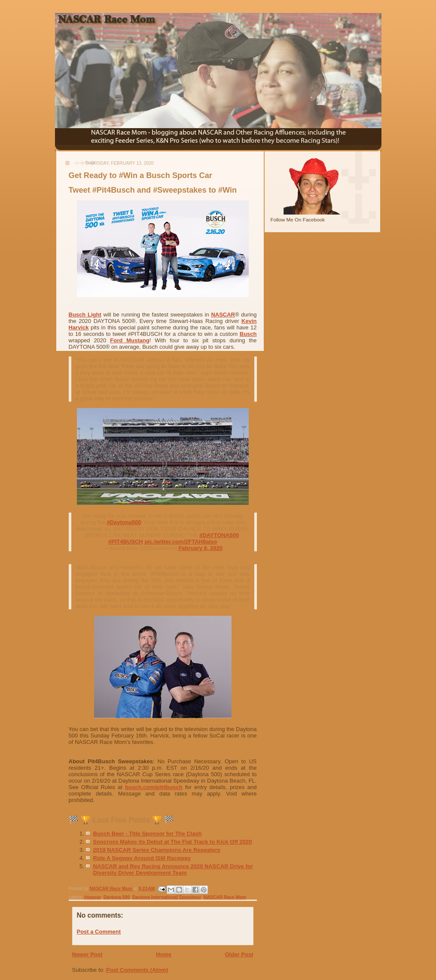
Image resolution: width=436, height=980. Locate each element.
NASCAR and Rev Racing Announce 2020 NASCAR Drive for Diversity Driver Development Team (173, 869)
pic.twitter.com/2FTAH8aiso (181, 542)
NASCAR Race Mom (225, 897)
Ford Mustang (130, 340)
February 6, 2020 (200, 548)
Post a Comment (99, 932)
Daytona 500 (117, 897)
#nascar (93, 897)
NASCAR (223, 315)
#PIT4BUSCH (126, 542)
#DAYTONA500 (219, 535)
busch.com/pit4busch (154, 787)
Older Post (239, 954)
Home (164, 954)
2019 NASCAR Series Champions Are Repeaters (157, 850)
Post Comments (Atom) (137, 970)
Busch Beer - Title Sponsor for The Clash (148, 834)
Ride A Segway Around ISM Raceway (142, 858)
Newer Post (87, 954)
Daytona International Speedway (167, 897)
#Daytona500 (124, 522)
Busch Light (85, 315)
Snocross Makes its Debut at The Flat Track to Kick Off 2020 (173, 842)
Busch (248, 334)
